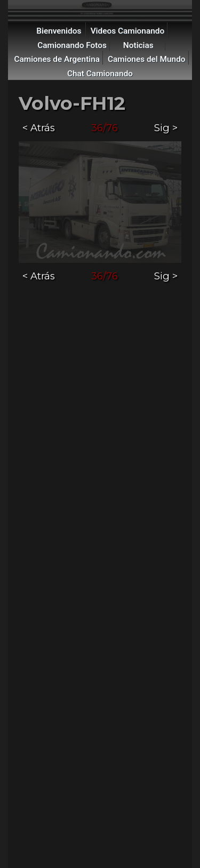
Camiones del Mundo (147, 59)
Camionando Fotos (72, 45)
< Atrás (39, 128)
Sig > (166, 128)
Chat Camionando (100, 74)
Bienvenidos (59, 31)
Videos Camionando (128, 31)
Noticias (138, 45)
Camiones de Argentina (57, 59)
